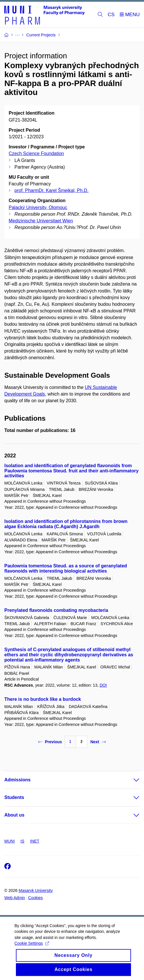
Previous (50, 742)
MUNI (10, 841)
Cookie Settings (32, 948)
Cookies (35, 898)
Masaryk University (36, 890)
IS (22, 841)
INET (35, 841)
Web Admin (15, 898)
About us (14, 815)
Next (98, 742)
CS (111, 15)
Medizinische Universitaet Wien (41, 221)
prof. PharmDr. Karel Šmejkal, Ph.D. (51, 190)
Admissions (17, 780)
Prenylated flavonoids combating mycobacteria (56, 610)
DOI (103, 685)
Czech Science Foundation (36, 153)
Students (14, 797)
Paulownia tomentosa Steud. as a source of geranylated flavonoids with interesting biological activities (66, 568)
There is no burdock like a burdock (43, 699)
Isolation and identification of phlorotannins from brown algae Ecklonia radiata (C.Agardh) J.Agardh (66, 524)
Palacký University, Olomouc (38, 207)
